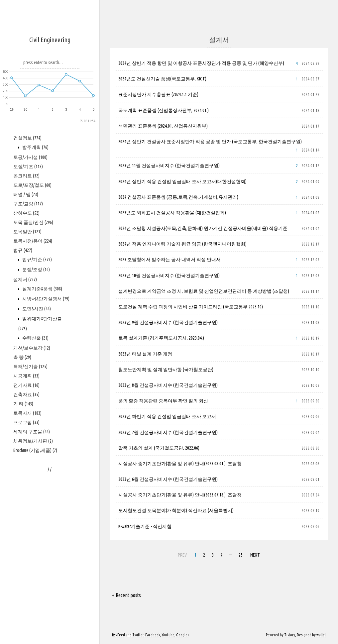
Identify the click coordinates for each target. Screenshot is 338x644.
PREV (182, 555)
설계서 (25, 480)
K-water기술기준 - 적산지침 (145, 526)
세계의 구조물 (32, 632)
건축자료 (26, 594)
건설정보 (27, 338)
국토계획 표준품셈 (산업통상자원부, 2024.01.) (164, 110)
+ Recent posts (126, 595)
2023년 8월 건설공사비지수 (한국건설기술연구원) (168, 385)
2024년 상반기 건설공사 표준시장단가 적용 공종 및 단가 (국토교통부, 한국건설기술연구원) (210, 142)
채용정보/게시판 (33, 641)
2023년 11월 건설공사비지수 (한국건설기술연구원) (169, 165)
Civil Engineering (50, 40)
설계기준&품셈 (42, 489)
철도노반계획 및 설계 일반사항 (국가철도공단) (166, 370)
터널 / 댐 (26, 394)
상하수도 (26, 413)
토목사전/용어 (33, 441)
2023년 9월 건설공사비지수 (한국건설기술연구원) (168, 322)
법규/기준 (37, 460)
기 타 (23, 604)
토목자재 (27, 613)
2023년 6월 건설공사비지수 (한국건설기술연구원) (168, 479)
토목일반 (27, 432)
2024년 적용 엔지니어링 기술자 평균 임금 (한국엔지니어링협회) (182, 244)
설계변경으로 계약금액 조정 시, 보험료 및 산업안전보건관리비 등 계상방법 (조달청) (204, 291)
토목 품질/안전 (33, 422)
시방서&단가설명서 (45, 499)
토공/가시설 (30, 357)
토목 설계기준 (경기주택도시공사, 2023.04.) (161, 338)
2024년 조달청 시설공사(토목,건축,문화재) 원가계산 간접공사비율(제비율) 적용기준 (203, 228)
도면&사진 (36, 509)
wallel (321, 635)
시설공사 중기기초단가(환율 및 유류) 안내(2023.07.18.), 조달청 (180, 495)
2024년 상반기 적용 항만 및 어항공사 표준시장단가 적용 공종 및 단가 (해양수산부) (201, 63)
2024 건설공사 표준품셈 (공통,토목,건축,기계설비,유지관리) (178, 197)
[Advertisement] (50, 223)
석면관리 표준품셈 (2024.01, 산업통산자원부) (163, 126)
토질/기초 (28, 367)
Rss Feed (118, 635)
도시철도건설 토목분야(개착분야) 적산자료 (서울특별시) (176, 510)
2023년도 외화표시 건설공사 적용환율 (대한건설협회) (172, 213)
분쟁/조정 (36, 470)
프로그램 (26, 622)
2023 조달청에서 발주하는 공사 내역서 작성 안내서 (169, 260)
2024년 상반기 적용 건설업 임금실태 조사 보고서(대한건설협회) (182, 181)
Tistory (290, 635)
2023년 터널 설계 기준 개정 (145, 354)
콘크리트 (26, 376)
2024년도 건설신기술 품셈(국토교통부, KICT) (162, 79)
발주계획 (35, 347)
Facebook (153, 635)
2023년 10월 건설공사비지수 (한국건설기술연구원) (169, 275)
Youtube (168, 635)
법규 (23, 450)
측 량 (22, 557)
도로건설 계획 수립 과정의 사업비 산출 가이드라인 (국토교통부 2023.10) (191, 307)
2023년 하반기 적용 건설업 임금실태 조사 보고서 (167, 416)
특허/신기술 (30, 567)
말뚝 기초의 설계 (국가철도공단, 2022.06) (159, 448)
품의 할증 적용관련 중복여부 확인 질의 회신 (163, 401)
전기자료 (26, 585)
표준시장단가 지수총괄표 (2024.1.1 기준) (158, 94)
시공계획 (26, 576)
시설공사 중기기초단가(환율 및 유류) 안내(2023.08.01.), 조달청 (180, 464)
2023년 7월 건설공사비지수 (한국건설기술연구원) (168, 432)
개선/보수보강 (32, 548)
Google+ (183, 635)
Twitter (138, 635)
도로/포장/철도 (32, 385)
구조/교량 (28, 404)
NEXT (255, 555)
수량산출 (35, 538)
